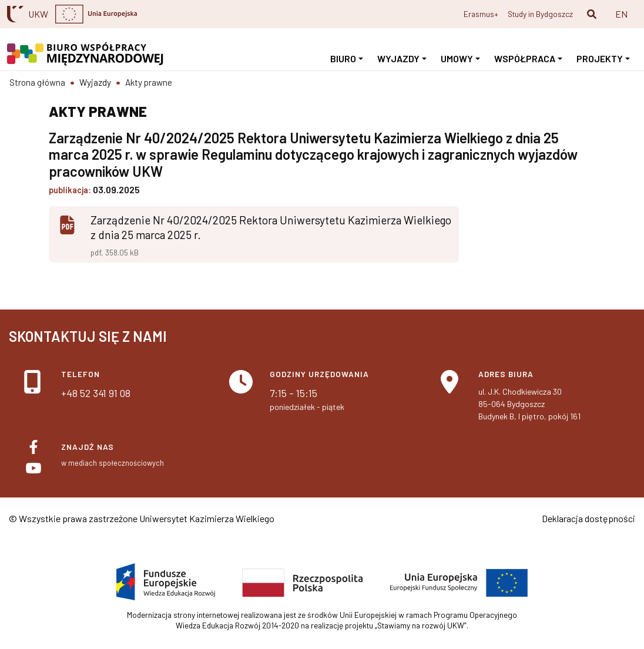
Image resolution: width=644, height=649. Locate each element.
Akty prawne (149, 82)
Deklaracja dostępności (588, 518)
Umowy (457, 58)
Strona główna (37, 82)
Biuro (343, 58)
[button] (592, 14)
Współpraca (525, 58)
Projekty (600, 58)
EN (621, 14)
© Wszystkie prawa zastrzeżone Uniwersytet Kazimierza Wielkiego (142, 518)
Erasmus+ (481, 14)
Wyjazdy (398, 58)
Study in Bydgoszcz (540, 14)
